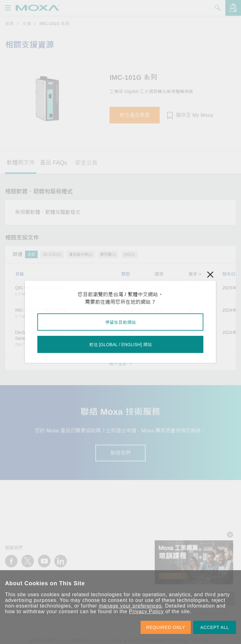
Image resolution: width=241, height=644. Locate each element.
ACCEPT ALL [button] (215, 627)
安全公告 (86, 163)
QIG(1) (129, 254)
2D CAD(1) (52, 254)
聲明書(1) (108, 254)
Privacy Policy (146, 611)
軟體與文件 (21, 163)
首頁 (9, 24)
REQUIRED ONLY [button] (166, 627)
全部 (31, 254)
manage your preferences (130, 606)
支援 (27, 24)
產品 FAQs (53, 163)
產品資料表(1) (81, 254)
